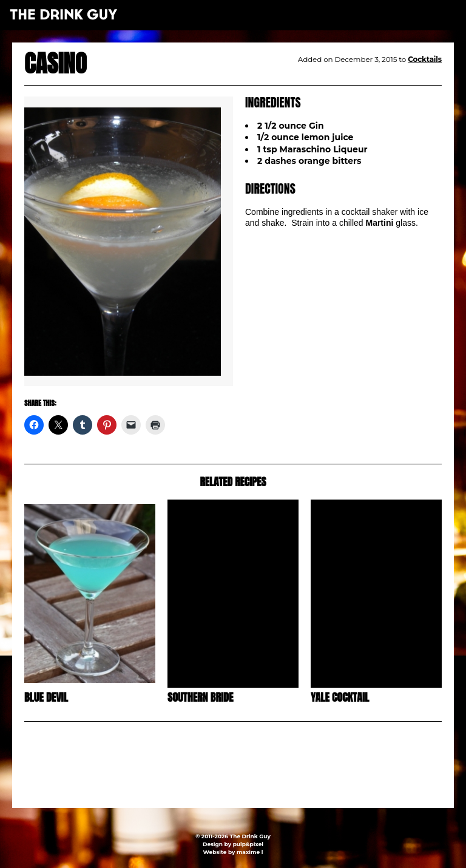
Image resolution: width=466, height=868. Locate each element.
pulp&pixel (248, 844)
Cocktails (425, 59)
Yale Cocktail (340, 697)
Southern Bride (200, 697)
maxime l (250, 852)
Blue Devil (46, 697)
